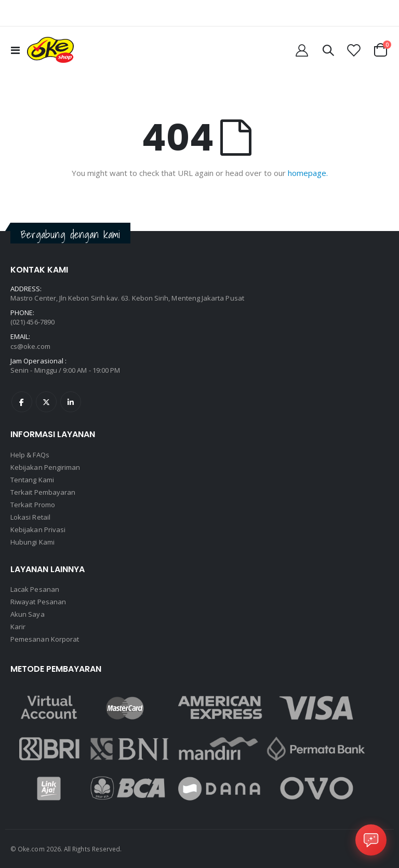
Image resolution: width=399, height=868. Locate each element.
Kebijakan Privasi (38, 530)
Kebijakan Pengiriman (45, 467)
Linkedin (71, 402)
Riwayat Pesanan (38, 602)
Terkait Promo (33, 505)
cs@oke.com (30, 346)
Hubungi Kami (32, 542)
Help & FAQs (30, 455)
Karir (18, 627)
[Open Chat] (371, 840)
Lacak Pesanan (35, 589)
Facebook (22, 402)
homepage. (308, 173)
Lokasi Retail (30, 517)
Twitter (46, 402)
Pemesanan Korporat (45, 639)
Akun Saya (28, 614)
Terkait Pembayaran (43, 492)
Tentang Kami (32, 480)
